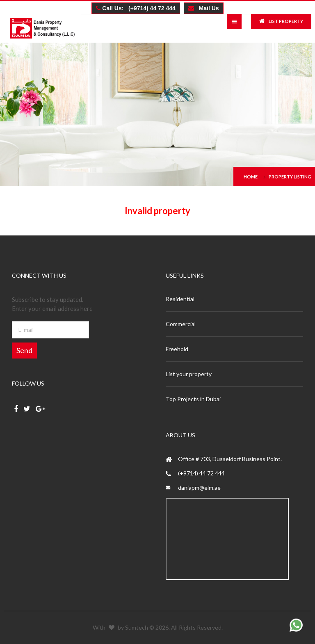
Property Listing (290, 177)
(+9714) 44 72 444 (201, 473)
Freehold (177, 349)
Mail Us (204, 8)
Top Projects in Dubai (193, 399)
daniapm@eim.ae (199, 488)
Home (251, 177)
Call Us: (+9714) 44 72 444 (136, 8)
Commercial (181, 324)
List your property (189, 374)
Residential (180, 299)
